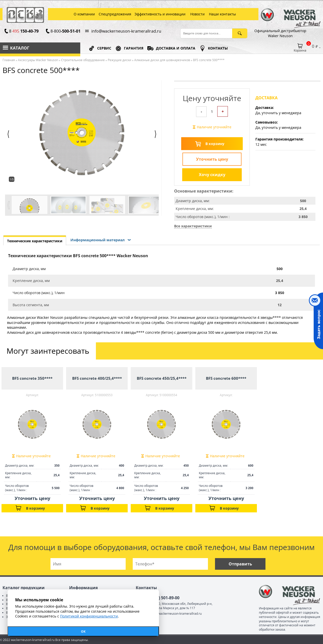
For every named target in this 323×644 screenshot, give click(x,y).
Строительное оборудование (83, 60)
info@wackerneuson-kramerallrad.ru (126, 31)
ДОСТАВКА (176, 48)
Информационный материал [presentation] (98, 240)
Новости (197, 14)
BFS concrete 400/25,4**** (97, 378)
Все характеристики (193, 226)
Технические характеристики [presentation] (35, 241)
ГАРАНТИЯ (134, 48)
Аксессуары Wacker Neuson (38, 60)
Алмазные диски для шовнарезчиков (162, 60)
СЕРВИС (104, 48)
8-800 (65, 31)
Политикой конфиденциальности (89, 616)
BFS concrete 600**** (226, 378)
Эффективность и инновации (160, 14)
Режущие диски (119, 60)
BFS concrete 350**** (32, 378)
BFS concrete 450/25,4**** (162, 378)
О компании (84, 14)
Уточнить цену (212, 159)
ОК (83, 631)
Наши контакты (222, 14)
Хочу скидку (212, 175)
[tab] (35, 240)
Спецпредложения (115, 14)
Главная (9, 60)
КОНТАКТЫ (218, 48)
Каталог (20, 48)
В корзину (215, 144)
